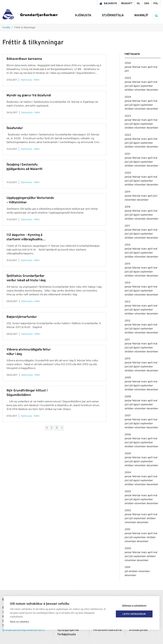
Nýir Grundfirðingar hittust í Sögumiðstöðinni (27, 393)
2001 (128, 530)
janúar (128, 67)
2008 (128, 397)
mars (144, 67)
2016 (128, 245)
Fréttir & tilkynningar (25, 28)
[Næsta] (62, 428)
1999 (128, 567)
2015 (128, 264)
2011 (127, 340)
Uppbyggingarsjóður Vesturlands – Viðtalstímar (30, 200)
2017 (127, 226)
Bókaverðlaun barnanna (24, 59)
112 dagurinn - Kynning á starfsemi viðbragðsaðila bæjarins (24, 237)
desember (152, 90)
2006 (128, 435)
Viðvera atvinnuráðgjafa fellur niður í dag (29, 352)
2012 (128, 321)
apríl (150, 67)
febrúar (137, 67)
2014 (128, 283)
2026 (128, 63)
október (129, 90)
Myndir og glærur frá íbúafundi (29, 96)
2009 (128, 378)
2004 (128, 473)
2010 (128, 359)
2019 (128, 192)
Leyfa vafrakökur (134, 614)
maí (155, 67)
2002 (128, 511)
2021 (128, 154)
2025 (128, 78)
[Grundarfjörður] (30, 15)
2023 (128, 116)
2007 (128, 416)
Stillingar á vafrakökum (134, 605)
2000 (128, 548)
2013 (128, 302)
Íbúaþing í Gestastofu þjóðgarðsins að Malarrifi (25, 167)
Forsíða (6, 28)
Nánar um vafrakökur (19, 622)
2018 (128, 207)
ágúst (137, 86)
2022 (128, 135)
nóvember (140, 90)
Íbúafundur (15, 128)
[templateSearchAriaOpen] (156, 16)
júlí (131, 86)
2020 (128, 173)
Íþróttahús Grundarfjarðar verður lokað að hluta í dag (26, 278)
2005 (128, 454)
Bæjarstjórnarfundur (22, 317)
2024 (128, 97)
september (147, 86)
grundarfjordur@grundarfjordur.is (24, 630)
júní (127, 71)
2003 (128, 492)
